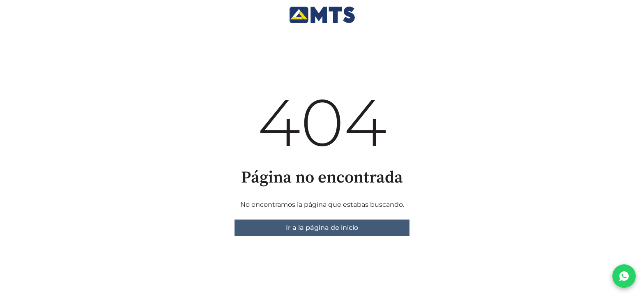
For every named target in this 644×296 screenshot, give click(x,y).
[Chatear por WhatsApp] (624, 276)
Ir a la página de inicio (322, 228)
